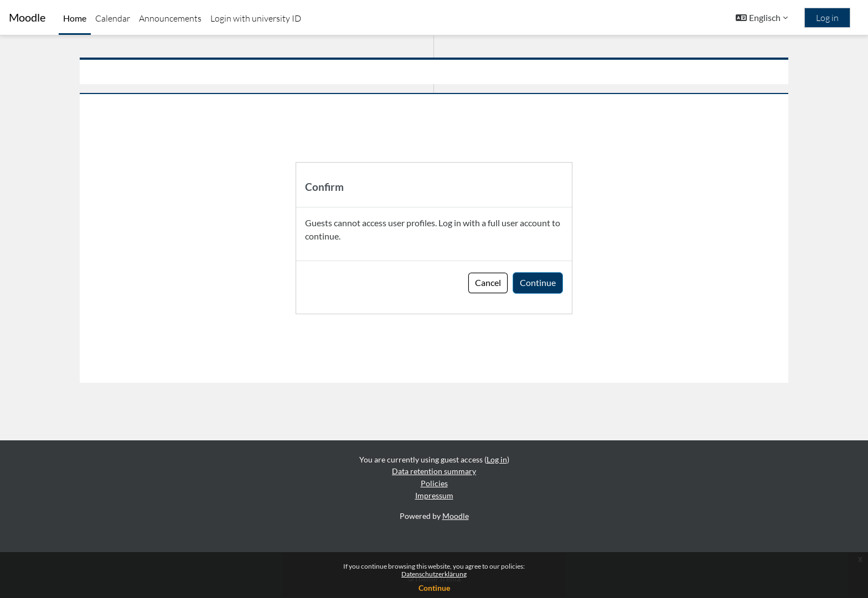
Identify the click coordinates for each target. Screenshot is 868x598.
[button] (762, 18)
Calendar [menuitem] (113, 18)
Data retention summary (434, 472)
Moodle (27, 17)
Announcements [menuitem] (170, 18)
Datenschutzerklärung (434, 574)
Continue (434, 588)
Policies (434, 483)
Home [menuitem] (75, 18)
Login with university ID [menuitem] (256, 18)
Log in (827, 18)
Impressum (434, 495)
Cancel (488, 282)
